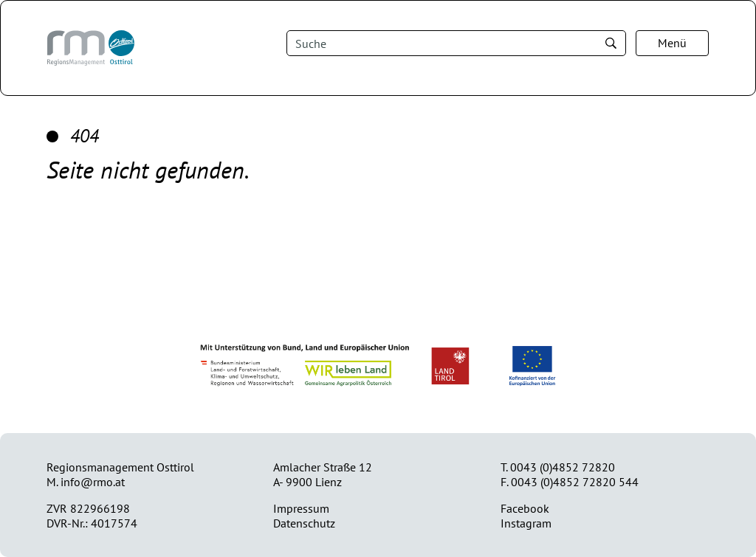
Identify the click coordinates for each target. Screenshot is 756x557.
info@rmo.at (93, 482)
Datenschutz (304, 523)
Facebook (525, 508)
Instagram (526, 523)
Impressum (301, 508)
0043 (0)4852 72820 (563, 467)
